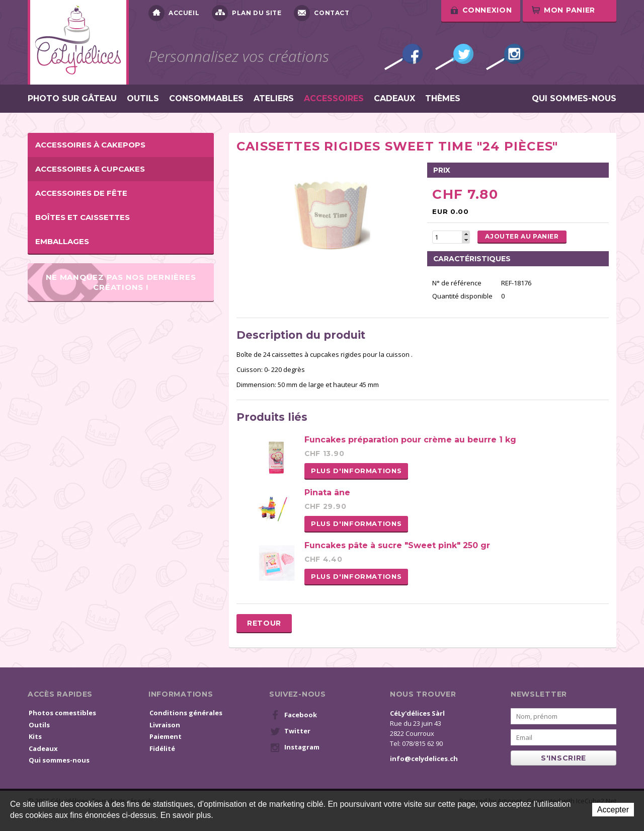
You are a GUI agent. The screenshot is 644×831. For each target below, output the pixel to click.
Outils (143, 99)
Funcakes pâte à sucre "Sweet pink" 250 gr (397, 545)
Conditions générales (186, 713)
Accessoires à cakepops (90, 145)
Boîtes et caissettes (83, 217)
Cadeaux (394, 99)
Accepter (613, 810)
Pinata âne (327, 493)
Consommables (206, 99)
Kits (35, 736)
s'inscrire (563, 758)
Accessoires (334, 99)
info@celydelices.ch (424, 759)
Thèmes (443, 99)
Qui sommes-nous (574, 99)
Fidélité (162, 748)
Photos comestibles (62, 713)
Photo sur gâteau (72, 99)
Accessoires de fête (81, 193)
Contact (321, 13)
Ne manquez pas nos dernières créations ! (121, 282)
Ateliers (274, 99)
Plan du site (247, 13)
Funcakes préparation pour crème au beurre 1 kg (410, 440)
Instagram (505, 57)
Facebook (404, 57)
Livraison (165, 725)
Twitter (454, 57)
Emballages (62, 241)
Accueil (174, 13)
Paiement (166, 736)
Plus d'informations (356, 471)
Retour (264, 623)
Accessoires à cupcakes (90, 169)
